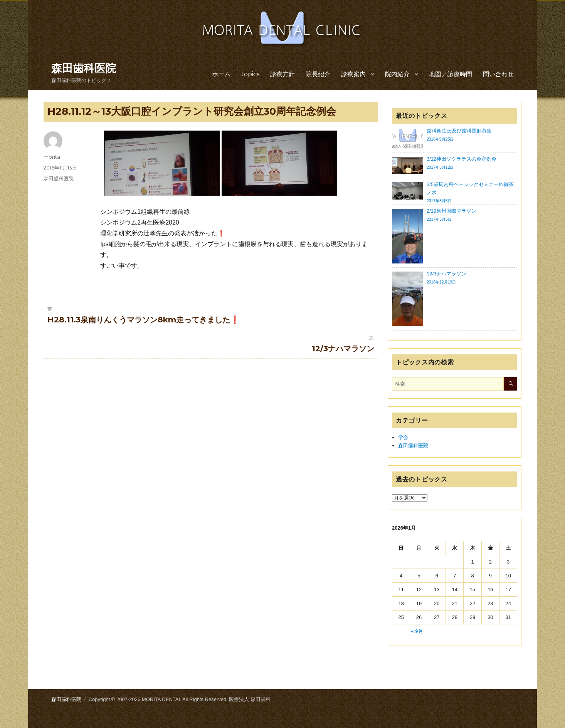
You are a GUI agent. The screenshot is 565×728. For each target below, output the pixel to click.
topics (250, 74)
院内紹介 (397, 74)
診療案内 (353, 74)
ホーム (221, 74)
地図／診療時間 (451, 74)
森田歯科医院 (84, 68)
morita (52, 157)
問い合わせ (498, 74)
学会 (403, 437)
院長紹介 (318, 74)
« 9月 (417, 631)
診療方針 (282, 74)
